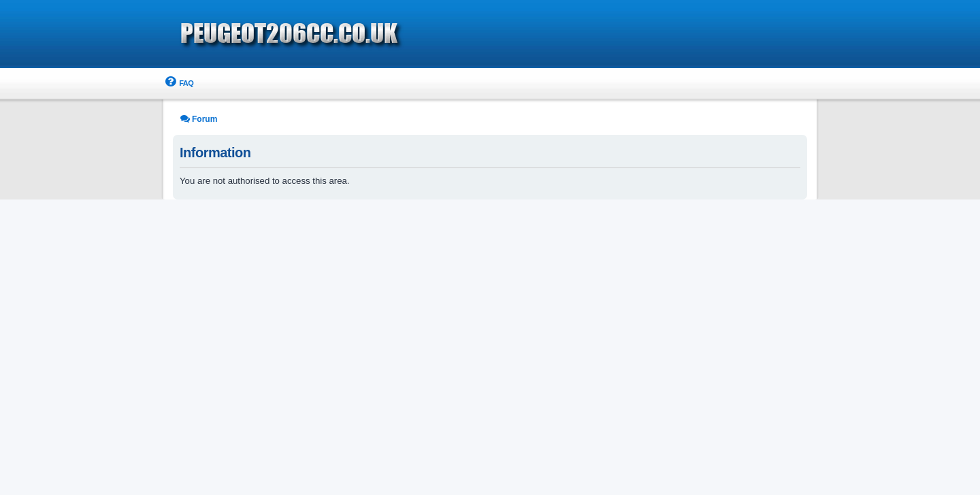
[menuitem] (178, 83)
